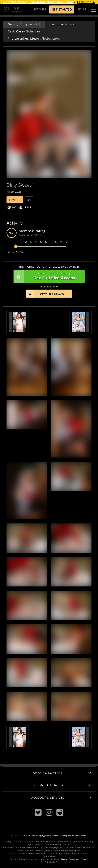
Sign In (82, 9)
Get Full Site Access (48, 276)
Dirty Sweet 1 (21, 185)
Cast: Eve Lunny (62, 24)
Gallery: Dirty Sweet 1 (24, 24)
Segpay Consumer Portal (74, 859)
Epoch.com (49, 856)
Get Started (62, 9)
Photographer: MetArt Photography (34, 38)
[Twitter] (38, 812)
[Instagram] (49, 812)
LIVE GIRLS (40, 9)
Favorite (15, 200)
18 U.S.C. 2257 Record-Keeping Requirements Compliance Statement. (49, 836)
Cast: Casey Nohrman (24, 31)
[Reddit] (60, 812)
